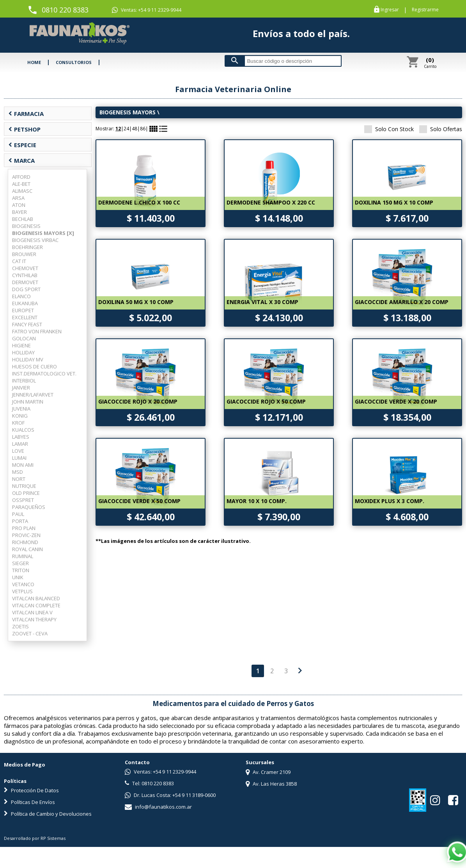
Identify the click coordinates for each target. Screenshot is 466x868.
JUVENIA (21, 409)
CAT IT (19, 261)
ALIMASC (22, 191)
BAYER (19, 212)
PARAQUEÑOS (29, 507)
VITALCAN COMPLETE (36, 605)
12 (118, 129)
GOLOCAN (24, 338)
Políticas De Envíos (29, 802)
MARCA (21, 160)
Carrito (430, 62)
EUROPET (23, 310)
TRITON (21, 570)
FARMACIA (26, 114)
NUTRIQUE (24, 486)
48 (135, 129)
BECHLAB (23, 219)
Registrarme (425, 10)
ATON (19, 205)
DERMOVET (25, 282)
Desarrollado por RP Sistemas (35, 838)
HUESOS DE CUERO (35, 366)
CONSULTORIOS (74, 62)
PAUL (18, 514)
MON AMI (23, 465)
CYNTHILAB (25, 275)
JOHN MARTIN (28, 402)
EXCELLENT (25, 317)
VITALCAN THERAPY (34, 619)
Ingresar (390, 10)
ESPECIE (22, 145)
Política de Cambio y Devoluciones (48, 814)
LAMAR (20, 444)
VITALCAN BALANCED (36, 598)
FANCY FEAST (27, 324)
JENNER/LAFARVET (33, 395)
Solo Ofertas (441, 129)
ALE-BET (21, 184)
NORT (19, 479)
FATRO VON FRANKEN (37, 331)
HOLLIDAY (23, 352)
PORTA (20, 521)
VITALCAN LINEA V (32, 612)
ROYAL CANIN (27, 549)
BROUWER (24, 254)
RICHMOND (25, 542)
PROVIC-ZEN (26, 535)
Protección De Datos (31, 790)
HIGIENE (21, 345)
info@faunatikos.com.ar (158, 807)
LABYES (21, 437)
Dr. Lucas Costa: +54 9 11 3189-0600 (170, 795)
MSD (18, 472)
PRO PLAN (24, 528)
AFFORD (21, 177)
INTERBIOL (24, 381)
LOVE (18, 451)
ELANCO (21, 296)
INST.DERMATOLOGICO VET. (44, 374)
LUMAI (19, 458)
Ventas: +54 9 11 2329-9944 (147, 10)
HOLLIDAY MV (28, 359)
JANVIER (21, 388)
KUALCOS (23, 430)
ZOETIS (20, 626)
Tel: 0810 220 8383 (149, 783)
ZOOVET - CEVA (30, 633)
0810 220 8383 (65, 10)
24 (126, 129)
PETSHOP (24, 129)
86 (143, 129)
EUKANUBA (25, 303)
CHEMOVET (25, 268)
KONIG (20, 416)
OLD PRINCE (26, 493)
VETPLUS (22, 591)
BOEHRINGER (27, 247)
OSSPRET (23, 500)
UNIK (18, 577)
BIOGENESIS (26, 226)
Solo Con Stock (389, 129)
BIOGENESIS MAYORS (128, 112)
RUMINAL (23, 556)
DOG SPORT (26, 289)
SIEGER (20, 563)
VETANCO (23, 584)
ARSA (18, 198)
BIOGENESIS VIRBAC (35, 240)
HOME (34, 62)
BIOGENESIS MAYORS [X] (43, 233)
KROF (18, 423)
